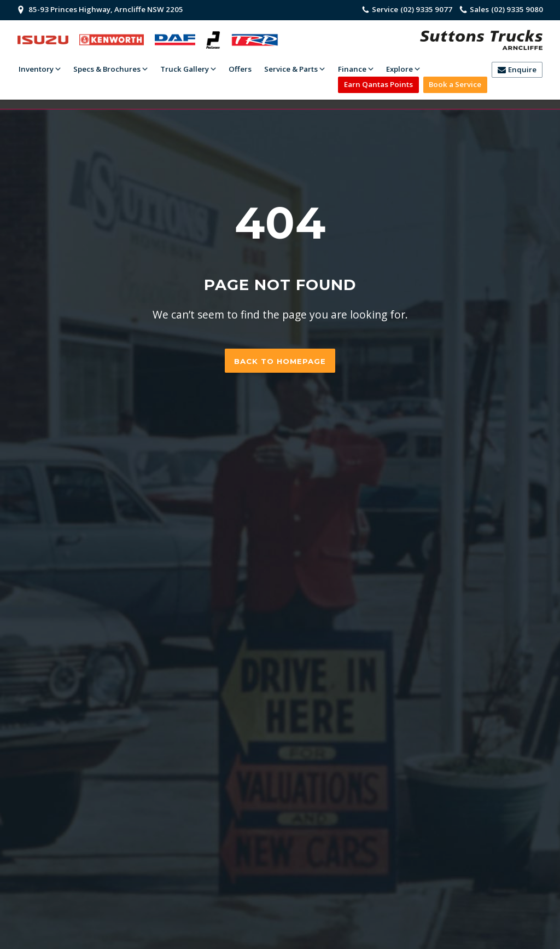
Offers (240, 69)
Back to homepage (280, 361)
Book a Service (455, 84)
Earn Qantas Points (378, 84)
